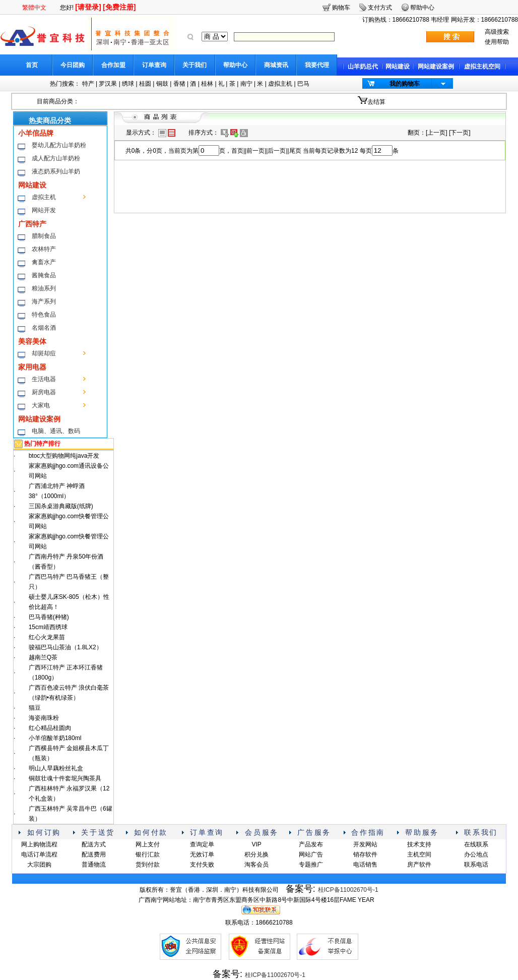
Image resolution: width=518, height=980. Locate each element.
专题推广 (311, 865)
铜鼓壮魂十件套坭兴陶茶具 (65, 778)
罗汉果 (108, 84)
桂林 (207, 84)
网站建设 (398, 67)
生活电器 (44, 379)
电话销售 (365, 865)
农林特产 (44, 249)
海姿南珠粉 (44, 718)
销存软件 (365, 854)
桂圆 (145, 84)
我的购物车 (405, 84)
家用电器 (32, 367)
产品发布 (311, 844)
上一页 (436, 133)
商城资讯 (276, 65)
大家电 (41, 405)
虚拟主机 (280, 84)
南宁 (246, 84)
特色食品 (44, 315)
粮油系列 (44, 288)
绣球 (128, 84)
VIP (256, 844)
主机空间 (419, 854)
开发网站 (365, 844)
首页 (32, 65)
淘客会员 (256, 865)
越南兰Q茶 (43, 657)
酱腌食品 (44, 275)
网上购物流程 (39, 844)
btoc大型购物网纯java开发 (64, 456)
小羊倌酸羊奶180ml (55, 738)
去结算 (376, 102)
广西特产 (32, 224)
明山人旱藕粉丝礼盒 (56, 768)
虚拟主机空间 (482, 67)
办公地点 (476, 854)
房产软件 (419, 865)
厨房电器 (44, 392)
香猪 (179, 84)
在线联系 (476, 844)
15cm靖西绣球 (48, 627)
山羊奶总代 (363, 67)
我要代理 (317, 65)
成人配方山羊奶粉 (56, 158)
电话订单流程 (39, 854)
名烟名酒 (44, 328)
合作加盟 (113, 65)
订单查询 (154, 65)
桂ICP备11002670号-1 (348, 890)
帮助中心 (235, 65)
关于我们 (195, 65)
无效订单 (202, 854)
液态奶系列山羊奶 (56, 171)
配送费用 (94, 854)
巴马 (303, 84)
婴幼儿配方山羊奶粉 (59, 145)
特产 (88, 84)
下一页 (460, 133)
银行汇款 (148, 854)
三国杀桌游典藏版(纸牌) (61, 506)
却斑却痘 (44, 353)
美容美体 (32, 341)
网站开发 (44, 210)
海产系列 (44, 301)
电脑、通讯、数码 (56, 431)
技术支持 (419, 844)
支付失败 (202, 865)
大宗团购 (39, 865)
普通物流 (94, 865)
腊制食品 (44, 236)
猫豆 (35, 708)
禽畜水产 (44, 262)
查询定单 (202, 844)
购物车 (341, 8)
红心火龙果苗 (47, 637)
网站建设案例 (436, 67)
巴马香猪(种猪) (49, 617)
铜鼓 (162, 84)
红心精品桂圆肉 (50, 728)
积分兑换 (256, 854)
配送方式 (94, 844)
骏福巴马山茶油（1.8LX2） (66, 647)
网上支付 (148, 844)
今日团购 (73, 65)
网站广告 (311, 854)
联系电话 (476, 865)
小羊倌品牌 (36, 133)
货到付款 (148, 865)
